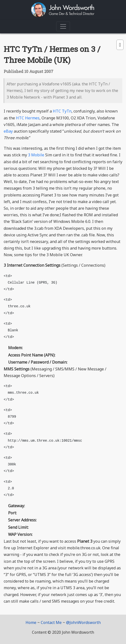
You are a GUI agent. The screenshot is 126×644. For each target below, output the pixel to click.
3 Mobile (36, 155)
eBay (8, 131)
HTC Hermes (28, 118)
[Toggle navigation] (63, 26)
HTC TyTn (62, 111)
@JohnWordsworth (83, 622)
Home (31, 622)
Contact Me (51, 622)
